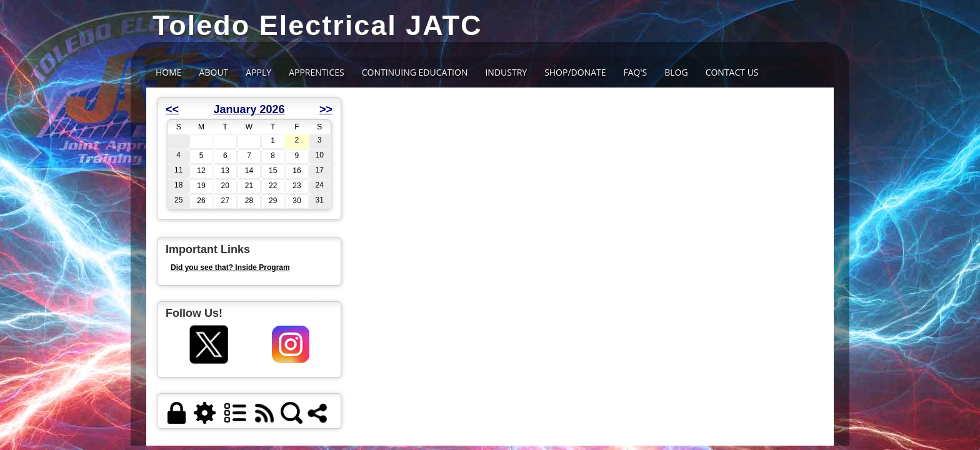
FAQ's (636, 72)
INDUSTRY (506, 72)
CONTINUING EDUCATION (415, 72)
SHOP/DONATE (575, 72)
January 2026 (249, 109)
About (214, 72)
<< (172, 109)
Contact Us (732, 72)
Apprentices (317, 72)
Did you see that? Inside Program (230, 267)
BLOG (676, 72)
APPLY (258, 72)
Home (169, 72)
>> (326, 109)
